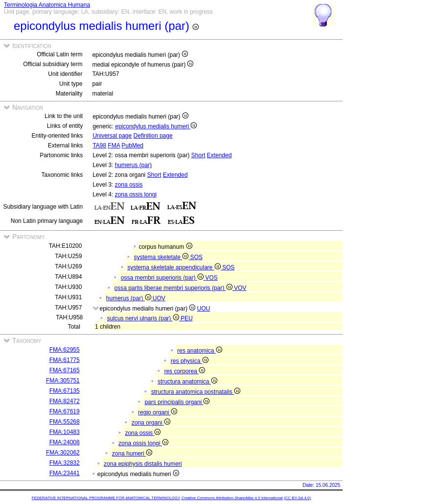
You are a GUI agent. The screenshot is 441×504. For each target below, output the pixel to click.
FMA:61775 (65, 360)
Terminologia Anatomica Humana (47, 5)
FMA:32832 (65, 463)
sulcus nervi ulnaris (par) (144, 318)
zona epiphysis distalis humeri (143, 464)
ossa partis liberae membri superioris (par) (174, 288)
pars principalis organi (177, 402)
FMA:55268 (65, 422)
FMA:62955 (65, 350)
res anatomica (200, 351)
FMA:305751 (63, 381)
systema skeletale (162, 257)
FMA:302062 (63, 453)
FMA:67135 (65, 391)
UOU (204, 309)
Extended (220, 155)
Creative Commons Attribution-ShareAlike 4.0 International (232, 498)
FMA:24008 (65, 442)
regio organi (158, 412)
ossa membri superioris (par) (163, 278)
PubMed (132, 145)
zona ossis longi (136, 194)
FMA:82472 (65, 401)
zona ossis (129, 185)
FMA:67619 (65, 411)
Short (198, 155)
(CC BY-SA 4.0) (297, 498)
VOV (240, 288)
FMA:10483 (65, 432)
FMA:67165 (65, 370)
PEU (187, 318)
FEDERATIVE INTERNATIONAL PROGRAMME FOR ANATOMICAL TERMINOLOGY (106, 498)
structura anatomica (187, 382)
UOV (159, 298)
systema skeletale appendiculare (175, 267)
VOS (211, 278)
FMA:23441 (65, 473)
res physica (190, 361)
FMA (114, 145)
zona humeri (132, 454)
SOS (197, 257)
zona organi (151, 423)
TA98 (99, 145)
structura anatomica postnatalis (196, 392)
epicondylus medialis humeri (156, 126)
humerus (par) (133, 165)
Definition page (153, 136)
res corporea (185, 371)
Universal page (112, 136)
